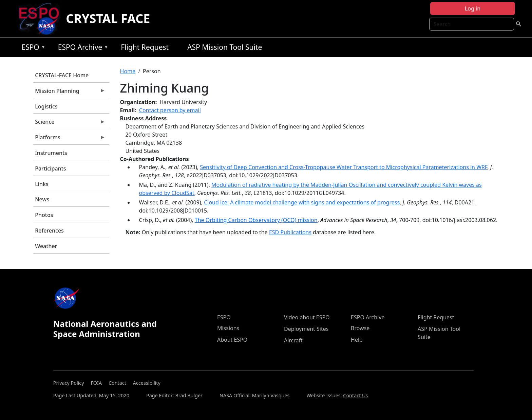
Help (357, 340)
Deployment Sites (306, 329)
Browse (360, 328)
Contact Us (355, 395)
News (42, 199)
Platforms (69, 139)
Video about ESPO (307, 317)
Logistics (46, 106)
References (49, 231)
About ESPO (232, 340)
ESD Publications (290, 232)
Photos (44, 215)
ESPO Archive (82, 48)
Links (42, 184)
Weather (46, 246)
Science (69, 123)
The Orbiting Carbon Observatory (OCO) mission (256, 220)
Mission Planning (69, 93)
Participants (50, 168)
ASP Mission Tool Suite (225, 47)
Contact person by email (170, 110)
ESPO (32, 48)
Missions (228, 328)
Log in (473, 8)
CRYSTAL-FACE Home (62, 75)
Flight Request (145, 47)
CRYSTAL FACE (108, 18)
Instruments (51, 153)
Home (128, 71)
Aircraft (293, 340)
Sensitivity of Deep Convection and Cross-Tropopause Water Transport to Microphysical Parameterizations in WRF (344, 167)
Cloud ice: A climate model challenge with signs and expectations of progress (302, 202)
